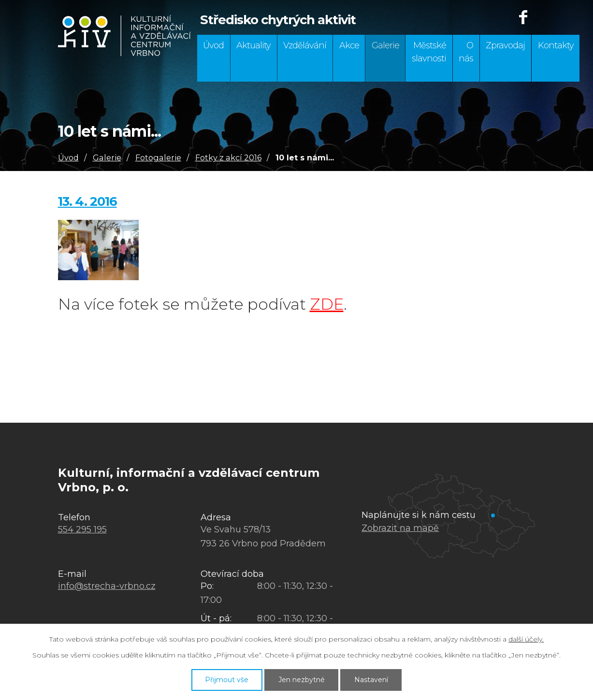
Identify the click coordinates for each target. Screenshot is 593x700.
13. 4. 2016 (87, 201)
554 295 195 (82, 529)
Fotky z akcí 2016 (228, 157)
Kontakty (556, 45)
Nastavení (371, 680)
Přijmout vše (227, 680)
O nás (466, 52)
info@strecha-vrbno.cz (107, 586)
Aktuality (253, 45)
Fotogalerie (158, 157)
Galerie (385, 45)
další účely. (526, 639)
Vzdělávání (305, 45)
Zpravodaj (505, 45)
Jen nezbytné (302, 680)
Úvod (213, 45)
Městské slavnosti (429, 52)
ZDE (327, 304)
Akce (349, 45)
